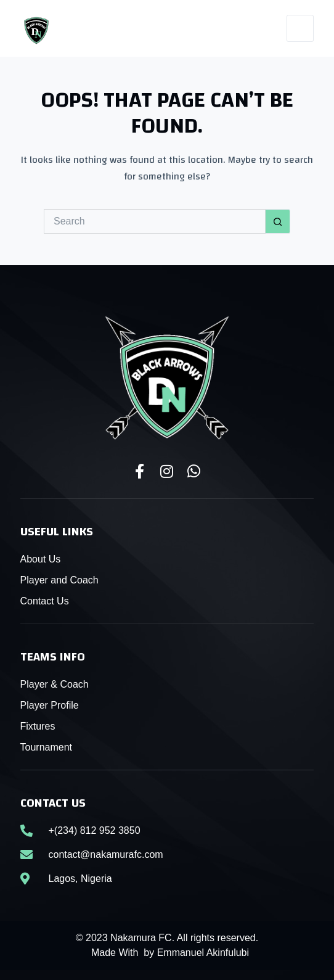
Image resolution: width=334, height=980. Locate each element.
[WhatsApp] (265, 29)
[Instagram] (235, 29)
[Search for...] (155, 221)
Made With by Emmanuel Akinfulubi (170, 953)
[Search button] (278, 221)
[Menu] (300, 28)
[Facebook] (206, 29)
